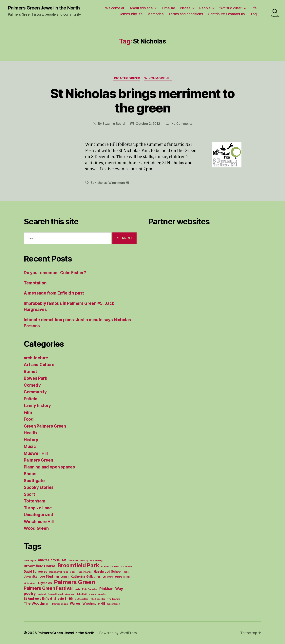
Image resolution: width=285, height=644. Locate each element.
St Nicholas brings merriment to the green (142, 101)
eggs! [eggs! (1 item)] (73, 572)
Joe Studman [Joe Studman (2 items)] (49, 576)
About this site (141, 8)
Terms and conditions (186, 14)
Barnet (30, 372)
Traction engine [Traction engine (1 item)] (60, 604)
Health (30, 433)
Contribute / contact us (226, 14)
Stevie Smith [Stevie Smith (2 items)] (64, 599)
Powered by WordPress (118, 633)
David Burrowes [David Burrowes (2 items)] (35, 572)
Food (29, 419)
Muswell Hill (36, 453)
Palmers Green (38, 460)
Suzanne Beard (114, 124)
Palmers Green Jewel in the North (44, 8)
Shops (30, 474)
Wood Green (36, 528)
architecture (36, 358)
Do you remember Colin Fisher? (55, 273)
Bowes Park (35, 378)
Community (35, 392)
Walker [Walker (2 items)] (75, 604)
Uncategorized (126, 78)
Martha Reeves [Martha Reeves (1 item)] (123, 577)
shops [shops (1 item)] (92, 594)
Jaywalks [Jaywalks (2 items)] (31, 576)
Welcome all (115, 8)
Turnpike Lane (38, 508)
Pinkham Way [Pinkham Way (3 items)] (111, 588)
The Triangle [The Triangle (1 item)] (114, 599)
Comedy (32, 385)
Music (30, 446)
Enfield (31, 399)
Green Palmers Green (45, 426)
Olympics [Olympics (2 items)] (45, 583)
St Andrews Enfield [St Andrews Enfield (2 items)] (38, 599)
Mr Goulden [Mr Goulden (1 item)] (30, 583)
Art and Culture (39, 365)
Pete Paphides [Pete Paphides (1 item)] (90, 589)
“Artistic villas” (231, 8)
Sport (29, 494)
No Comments (182, 124)
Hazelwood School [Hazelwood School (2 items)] (108, 572)
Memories (155, 14)
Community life (131, 14)
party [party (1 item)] (77, 589)
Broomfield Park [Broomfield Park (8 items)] (78, 565)
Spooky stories (39, 487)
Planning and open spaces (49, 467)
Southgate (34, 481)
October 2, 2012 (148, 124)
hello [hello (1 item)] (126, 572)
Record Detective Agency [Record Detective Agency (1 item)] (61, 594)
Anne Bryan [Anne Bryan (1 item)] (30, 560)
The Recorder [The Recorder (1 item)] (98, 599)
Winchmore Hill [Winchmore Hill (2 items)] (94, 604)
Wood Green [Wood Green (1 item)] (114, 604)
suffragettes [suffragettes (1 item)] (82, 599)
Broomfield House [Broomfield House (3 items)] (40, 566)
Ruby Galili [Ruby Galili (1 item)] (82, 594)
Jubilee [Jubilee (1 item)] (65, 577)
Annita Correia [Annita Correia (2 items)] (49, 560)
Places (185, 8)
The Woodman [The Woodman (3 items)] (37, 603)
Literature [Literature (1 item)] (108, 577)
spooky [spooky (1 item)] (102, 594)
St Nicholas (99, 183)
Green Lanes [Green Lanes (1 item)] (85, 572)
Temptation (35, 283)
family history (37, 406)
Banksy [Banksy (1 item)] (84, 560)
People (205, 8)
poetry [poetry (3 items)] (30, 593)
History (31, 440)
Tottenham (35, 501)
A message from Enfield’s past (54, 293)
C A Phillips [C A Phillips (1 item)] (127, 567)
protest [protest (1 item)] (42, 594)
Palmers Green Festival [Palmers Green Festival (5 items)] (48, 588)
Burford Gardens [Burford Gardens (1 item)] (110, 567)
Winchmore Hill (158, 78)
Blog (253, 14)
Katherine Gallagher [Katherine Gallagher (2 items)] (86, 576)
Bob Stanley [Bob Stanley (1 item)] (96, 560)
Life (254, 8)
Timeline (168, 8)
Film (28, 412)
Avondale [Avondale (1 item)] (73, 560)
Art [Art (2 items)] (64, 560)
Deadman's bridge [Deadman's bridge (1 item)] (59, 572)
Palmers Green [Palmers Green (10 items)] (75, 582)
